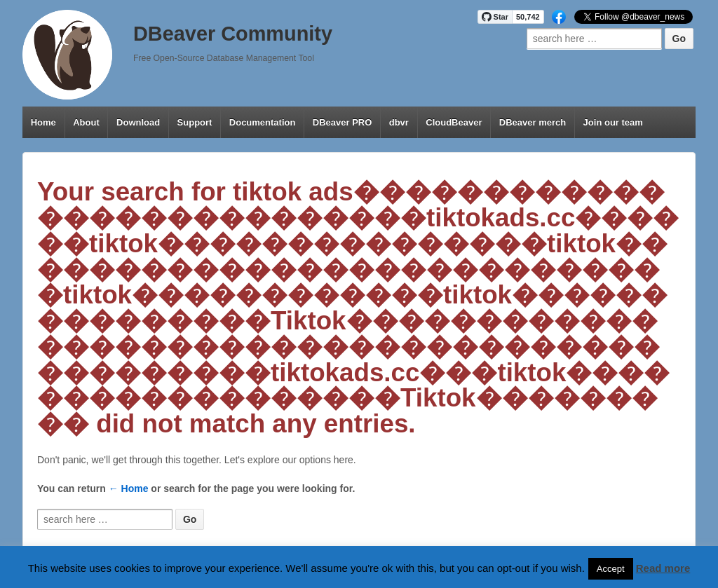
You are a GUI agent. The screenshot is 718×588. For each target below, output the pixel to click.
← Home (129, 488)
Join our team (613, 122)
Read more (663, 568)
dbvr (399, 122)
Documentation (263, 122)
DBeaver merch (533, 122)
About (86, 122)
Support (195, 122)
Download (138, 122)
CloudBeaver (454, 122)
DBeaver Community (233, 34)
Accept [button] (611, 569)
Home (43, 122)
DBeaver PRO (343, 122)
